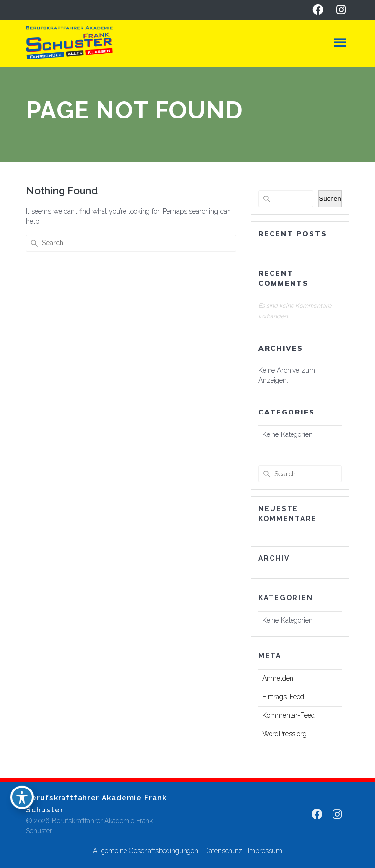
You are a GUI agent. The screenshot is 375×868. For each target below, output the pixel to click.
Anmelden (278, 678)
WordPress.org (284, 734)
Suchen (330, 199)
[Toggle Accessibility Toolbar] (22, 797)
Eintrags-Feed (283, 697)
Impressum (265, 851)
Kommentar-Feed (289, 715)
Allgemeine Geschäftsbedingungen (146, 851)
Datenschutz (223, 851)
